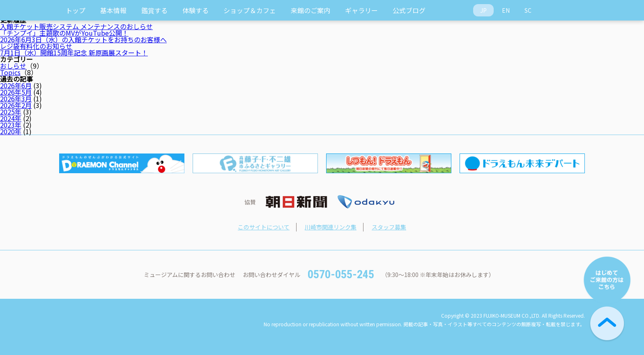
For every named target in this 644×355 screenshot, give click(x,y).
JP (483, 10)
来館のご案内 (310, 10)
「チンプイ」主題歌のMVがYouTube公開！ (64, 33)
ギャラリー (361, 10)
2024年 (11, 118)
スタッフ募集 (389, 227)
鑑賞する (154, 10)
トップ (76, 10)
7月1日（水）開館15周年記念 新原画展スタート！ (74, 53)
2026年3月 (16, 98)
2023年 (11, 125)
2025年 (11, 112)
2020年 (11, 131)
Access (552, 10)
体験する (195, 10)
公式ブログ (409, 10)
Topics (10, 72)
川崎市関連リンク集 (331, 227)
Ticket (575, 10)
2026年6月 (16, 85)
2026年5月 (16, 92)
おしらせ (13, 66)
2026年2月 (16, 105)
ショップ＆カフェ (250, 10)
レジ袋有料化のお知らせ (36, 46)
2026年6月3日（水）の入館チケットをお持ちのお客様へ (83, 39)
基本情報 (113, 10)
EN (506, 10)
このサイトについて (264, 227)
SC (528, 10)
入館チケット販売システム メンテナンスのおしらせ (76, 26)
